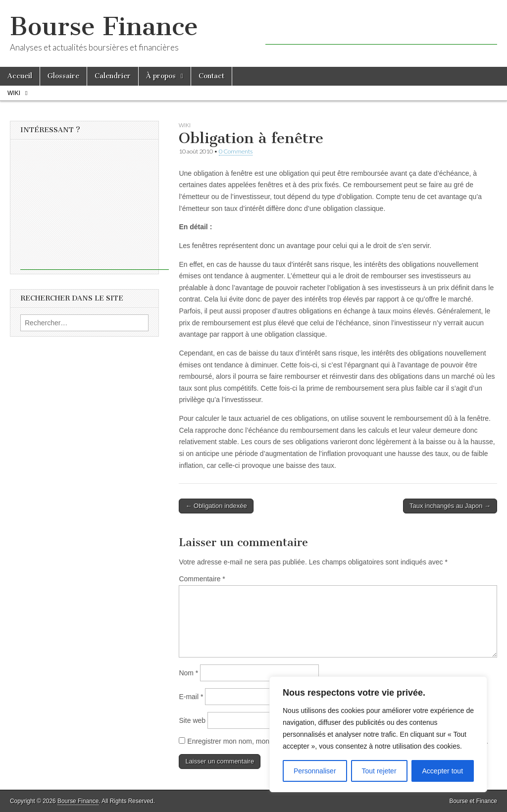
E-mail (191, 697)
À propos (161, 76)
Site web (192, 720)
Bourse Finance (104, 26)
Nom (188, 673)
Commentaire (202, 579)
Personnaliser (315, 771)
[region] (378, 734)
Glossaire (63, 76)
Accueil (20, 76)
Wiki (14, 93)
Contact (211, 76)
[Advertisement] (381, 30)
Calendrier (113, 76)
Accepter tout (443, 771)
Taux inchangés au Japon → (450, 506)
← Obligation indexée (216, 506)
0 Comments (236, 151)
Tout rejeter (379, 771)
